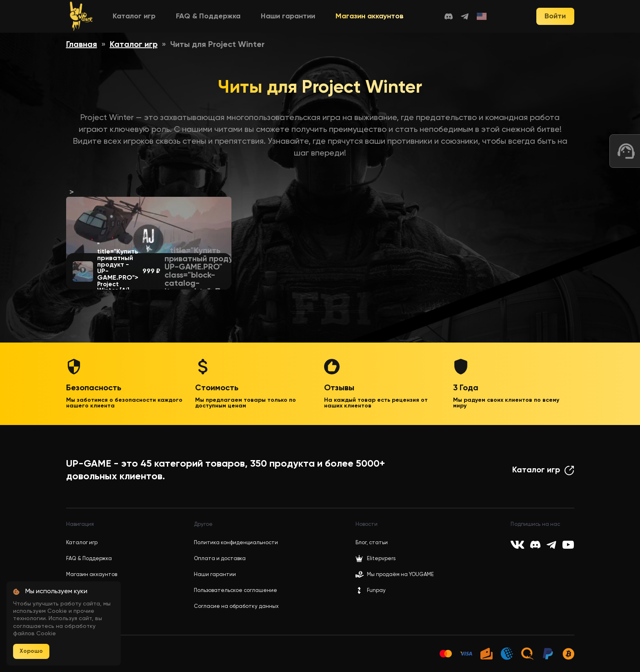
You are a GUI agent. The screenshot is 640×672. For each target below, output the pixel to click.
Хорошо (31, 651)
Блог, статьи (372, 543)
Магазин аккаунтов (370, 16)
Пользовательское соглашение (236, 591)
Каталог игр (134, 16)
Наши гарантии (288, 16)
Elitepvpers (376, 559)
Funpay (371, 590)
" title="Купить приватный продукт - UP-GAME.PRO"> (118, 268)
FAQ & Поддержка (208, 16)
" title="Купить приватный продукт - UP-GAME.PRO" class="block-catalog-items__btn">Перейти (207, 271)
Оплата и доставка (220, 559)
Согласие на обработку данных (236, 606)
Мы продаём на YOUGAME (400, 575)
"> (149, 197)
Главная (82, 45)
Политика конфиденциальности (236, 543)
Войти (555, 16)
